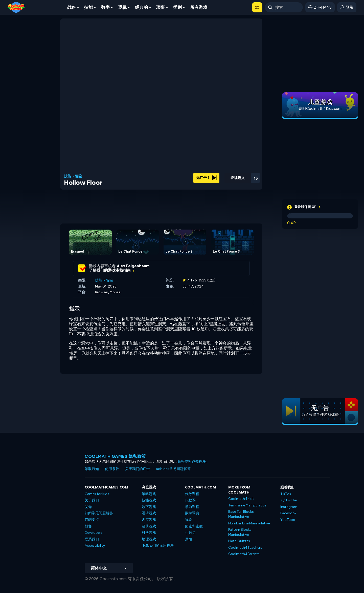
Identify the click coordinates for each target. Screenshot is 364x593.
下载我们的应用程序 (158, 546)
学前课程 (192, 507)
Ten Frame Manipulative (247, 505)
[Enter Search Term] (284, 7)
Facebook (288, 513)
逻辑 (122, 7)
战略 (72, 7)
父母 (88, 507)
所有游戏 (199, 7)
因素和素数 (194, 526)
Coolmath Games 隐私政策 (115, 456)
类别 (177, 7)
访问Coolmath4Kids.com (320, 109)
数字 (105, 7)
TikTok (286, 494)
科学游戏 (149, 533)
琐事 (161, 7)
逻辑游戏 (149, 513)
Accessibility (95, 546)
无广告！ (207, 178)
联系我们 (92, 539)
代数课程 (192, 494)
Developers (94, 533)
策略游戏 (149, 494)
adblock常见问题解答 (173, 469)
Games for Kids (97, 494)
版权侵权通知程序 (192, 462)
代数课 (190, 500)
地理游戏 (149, 539)
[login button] (347, 7)
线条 (189, 520)
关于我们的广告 (138, 469)
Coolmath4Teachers (245, 548)
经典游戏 (149, 526)
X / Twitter (289, 500)
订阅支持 (92, 520)
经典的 (141, 7)
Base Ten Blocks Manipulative (241, 514)
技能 (88, 7)
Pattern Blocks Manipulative (240, 532)
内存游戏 (149, 520)
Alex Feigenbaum (133, 266)
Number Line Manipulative (249, 523)
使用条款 (112, 469)
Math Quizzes (239, 541)
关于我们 (92, 500)
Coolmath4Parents (244, 554)
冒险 (78, 176)
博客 (88, 526)
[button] (257, 7)
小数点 (190, 533)
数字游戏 (149, 507)
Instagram (289, 507)
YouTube (288, 520)
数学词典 (192, 513)
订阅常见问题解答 (99, 513)
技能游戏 (149, 500)
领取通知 (92, 469)
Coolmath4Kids (241, 499)
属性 (189, 539)
